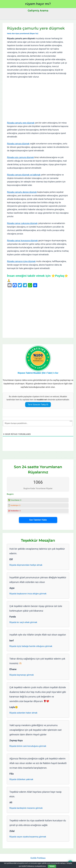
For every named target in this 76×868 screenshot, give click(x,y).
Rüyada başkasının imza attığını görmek (28, 594)
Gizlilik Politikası (38, 858)
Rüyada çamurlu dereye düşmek (22, 192)
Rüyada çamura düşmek (18, 144)
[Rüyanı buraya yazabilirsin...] (38, 423)
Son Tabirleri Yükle (38, 520)
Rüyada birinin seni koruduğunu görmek (28, 746)
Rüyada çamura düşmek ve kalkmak (24, 175)
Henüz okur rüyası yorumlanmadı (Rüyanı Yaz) (23, 34)
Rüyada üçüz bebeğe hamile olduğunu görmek (31, 646)
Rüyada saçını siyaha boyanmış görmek (28, 837)
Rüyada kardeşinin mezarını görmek (26, 808)
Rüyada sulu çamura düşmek (20, 157)
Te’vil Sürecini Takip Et (38, 405)
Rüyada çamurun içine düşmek (21, 261)
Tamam (52, 866)
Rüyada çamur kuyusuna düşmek (22, 241)
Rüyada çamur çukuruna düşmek (22, 223)
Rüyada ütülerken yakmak (21, 779)
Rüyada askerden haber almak (23, 713)
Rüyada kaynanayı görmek (22, 675)
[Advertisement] (38, 100)
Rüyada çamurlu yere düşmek (21, 123)
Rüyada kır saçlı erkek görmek (23, 622)
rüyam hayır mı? (38, 4)
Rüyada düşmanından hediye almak (26, 565)
